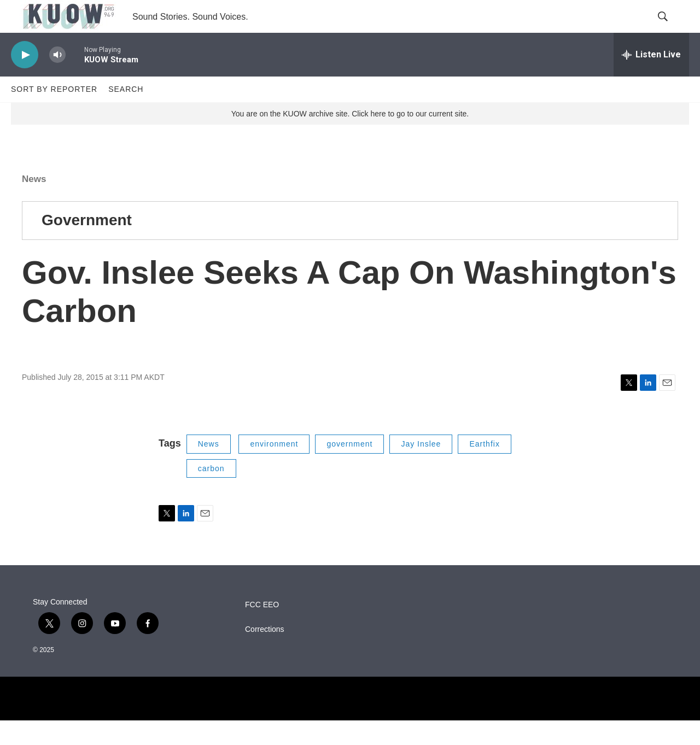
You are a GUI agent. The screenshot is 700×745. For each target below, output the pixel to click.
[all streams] (651, 79)
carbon (211, 493)
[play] (25, 80)
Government (87, 245)
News (34, 204)
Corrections (265, 654)
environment (274, 468)
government (349, 468)
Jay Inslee (421, 468)
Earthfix (484, 468)
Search (126, 114)
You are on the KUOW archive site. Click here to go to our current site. (350, 138)
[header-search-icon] (672, 29)
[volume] (57, 80)
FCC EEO (262, 629)
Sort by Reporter (54, 114)
